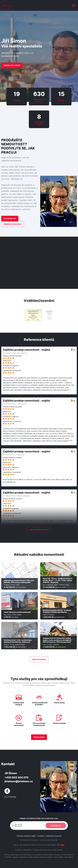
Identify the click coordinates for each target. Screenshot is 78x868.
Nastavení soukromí (54, 836)
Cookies (41, 836)
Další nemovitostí (39, 659)
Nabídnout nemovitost (13, 224)
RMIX (61, 845)
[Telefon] (27, 826)
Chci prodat (31, 65)
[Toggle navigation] (74, 5)
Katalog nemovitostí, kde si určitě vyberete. (48, 850)
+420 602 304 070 (16, 777)
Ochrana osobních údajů (26, 836)
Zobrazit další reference (39, 530)
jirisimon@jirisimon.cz (19, 781)
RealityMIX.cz (28, 850)
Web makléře (51, 845)
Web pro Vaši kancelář (38, 845)
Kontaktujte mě (10, 218)
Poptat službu (39, 737)
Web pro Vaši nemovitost (22, 845)
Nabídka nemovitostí (12, 65)
